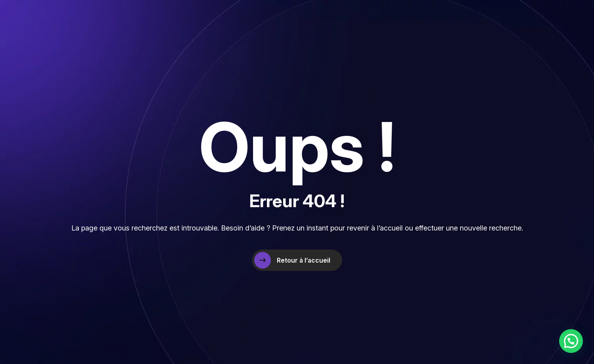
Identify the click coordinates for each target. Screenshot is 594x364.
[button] (571, 341)
